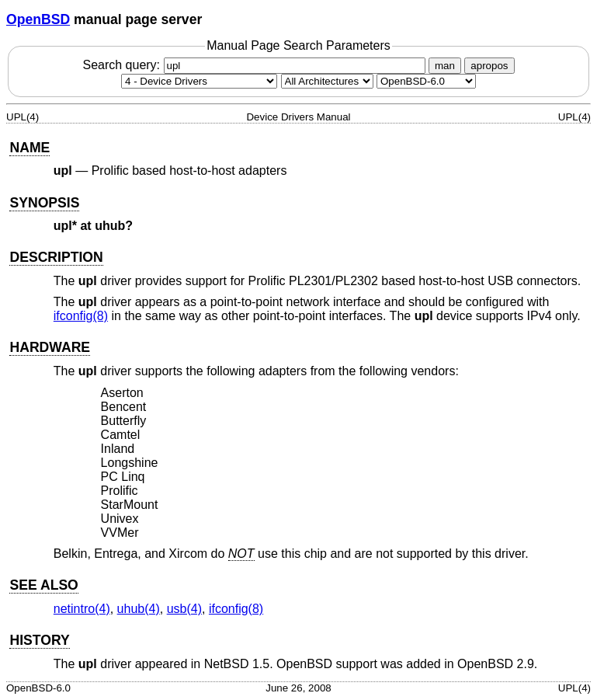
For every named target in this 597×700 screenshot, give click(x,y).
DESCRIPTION (56, 257)
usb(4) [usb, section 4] (184, 609)
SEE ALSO (43, 585)
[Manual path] (426, 81)
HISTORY (39, 640)
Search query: (255, 65)
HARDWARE (50, 347)
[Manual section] (199, 81)
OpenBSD (38, 19)
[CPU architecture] (327, 81)
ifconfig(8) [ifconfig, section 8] (81, 316)
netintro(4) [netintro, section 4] (82, 609)
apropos (489, 66)
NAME (30, 148)
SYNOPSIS (44, 203)
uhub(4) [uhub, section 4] (139, 609)
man (445, 66)
